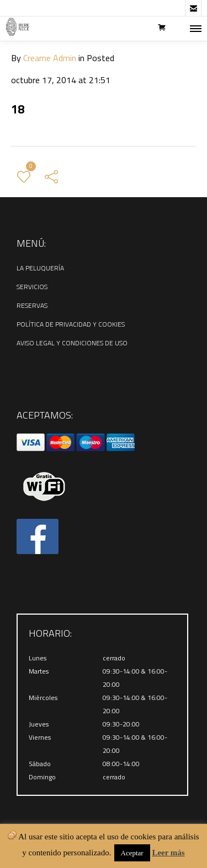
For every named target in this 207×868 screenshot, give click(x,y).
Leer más (168, 853)
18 (18, 109)
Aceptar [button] (132, 853)
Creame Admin (50, 58)
